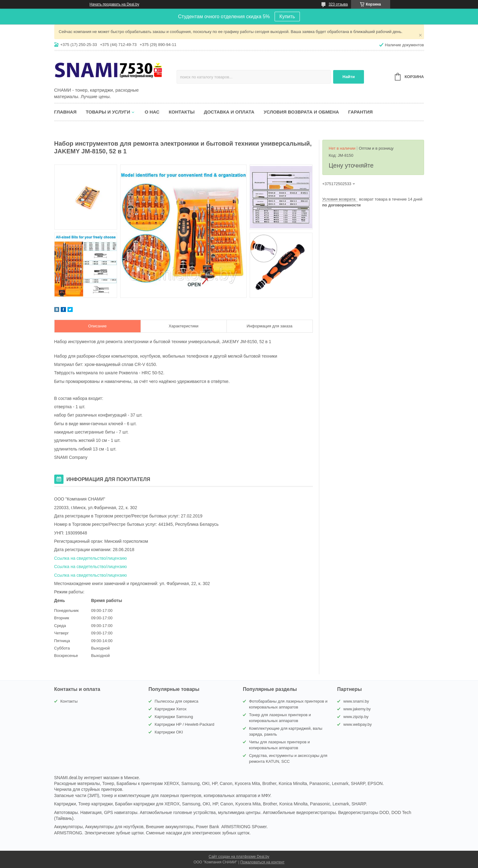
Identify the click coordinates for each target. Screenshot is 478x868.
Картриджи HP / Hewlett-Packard (184, 724)
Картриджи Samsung (174, 717)
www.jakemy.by (357, 709)
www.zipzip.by (356, 717)
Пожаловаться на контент (262, 862)
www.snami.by (356, 701)
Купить (287, 17)
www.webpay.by (357, 724)
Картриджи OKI (169, 732)
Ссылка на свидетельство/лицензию (91, 558)
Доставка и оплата (229, 112)
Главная (65, 112)
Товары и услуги (108, 112)
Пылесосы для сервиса (177, 701)
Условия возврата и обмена (301, 112)
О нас (152, 112)
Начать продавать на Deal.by (114, 4)
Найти (349, 77)
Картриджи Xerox (171, 709)
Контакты (182, 112)
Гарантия (360, 112)
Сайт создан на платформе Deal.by (239, 857)
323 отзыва (338, 4)
